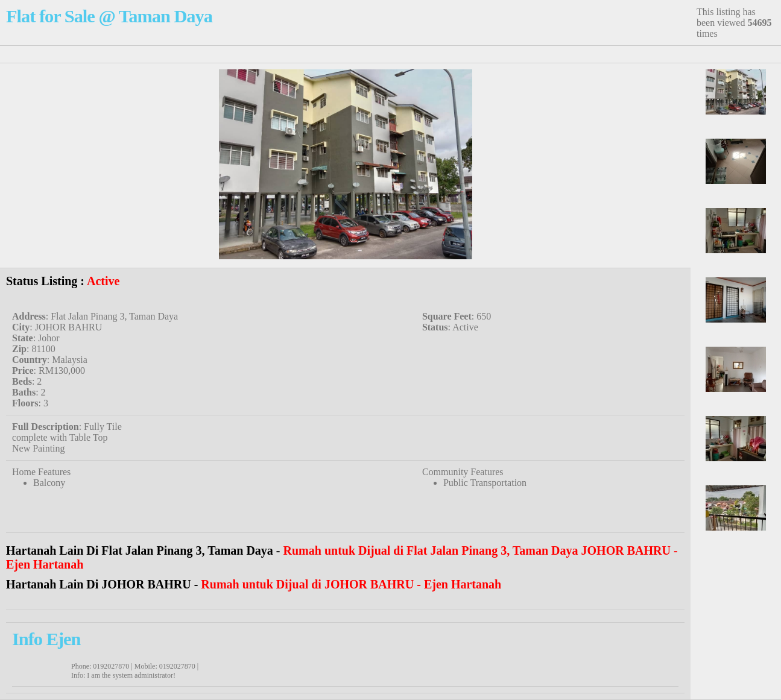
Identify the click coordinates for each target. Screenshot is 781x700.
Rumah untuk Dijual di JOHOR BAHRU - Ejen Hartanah (351, 584)
